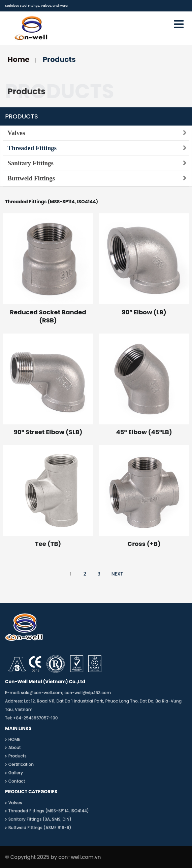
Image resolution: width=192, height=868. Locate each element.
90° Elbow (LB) (144, 312)
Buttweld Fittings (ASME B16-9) (40, 830)
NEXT (117, 574)
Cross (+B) (144, 544)
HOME (14, 742)
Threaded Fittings (32, 148)
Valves (16, 133)
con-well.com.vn (79, 857)
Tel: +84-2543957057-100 (31, 720)
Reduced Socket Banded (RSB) (48, 316)
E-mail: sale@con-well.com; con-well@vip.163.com (58, 695)
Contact (17, 783)
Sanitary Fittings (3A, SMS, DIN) (40, 822)
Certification (21, 767)
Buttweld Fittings (31, 178)
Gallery (16, 775)
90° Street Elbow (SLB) (48, 432)
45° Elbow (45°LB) (144, 432)
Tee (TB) (48, 544)
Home (19, 59)
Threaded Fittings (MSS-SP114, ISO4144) (49, 813)
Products (59, 59)
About (15, 750)
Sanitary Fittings (30, 163)
